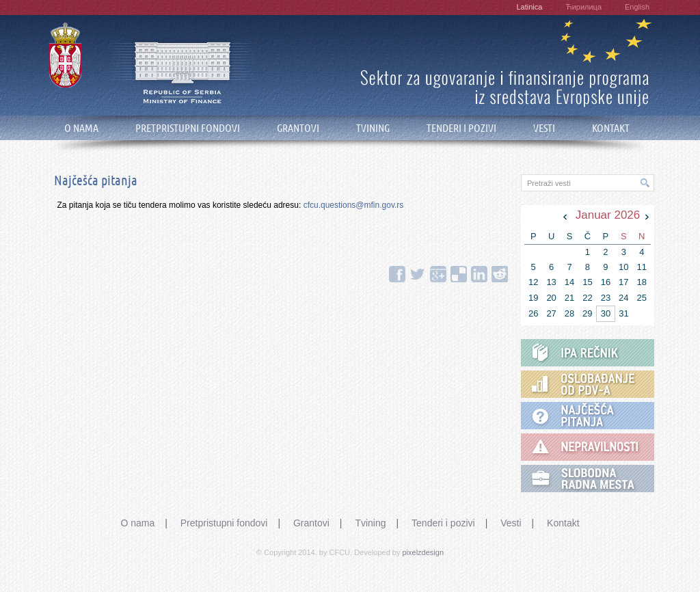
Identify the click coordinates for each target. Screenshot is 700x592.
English (637, 7)
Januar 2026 (608, 215)
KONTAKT (611, 128)
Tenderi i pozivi (443, 523)
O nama (137, 523)
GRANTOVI (298, 128)
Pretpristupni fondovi (224, 523)
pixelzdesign (423, 552)
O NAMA (81, 128)
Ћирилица (583, 7)
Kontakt (563, 523)
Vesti (511, 523)
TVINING (373, 128)
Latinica (529, 7)
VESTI (544, 128)
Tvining (370, 523)
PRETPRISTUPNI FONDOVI (188, 128)
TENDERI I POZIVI (461, 128)
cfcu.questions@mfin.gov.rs (354, 205)
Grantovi (311, 523)
